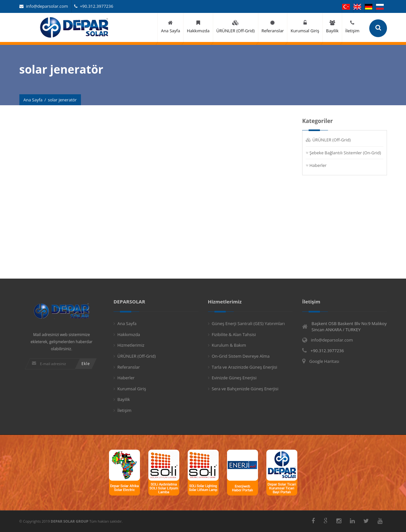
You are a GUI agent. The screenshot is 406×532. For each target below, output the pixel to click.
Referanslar (129, 367)
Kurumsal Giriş (132, 389)
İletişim (124, 410)
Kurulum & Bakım (229, 345)
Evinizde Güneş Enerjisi (234, 378)
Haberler (318, 165)
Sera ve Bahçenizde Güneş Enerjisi (245, 389)
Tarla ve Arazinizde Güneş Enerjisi (245, 367)
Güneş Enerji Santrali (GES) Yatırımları (248, 323)
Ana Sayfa (33, 100)
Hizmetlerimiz (131, 345)
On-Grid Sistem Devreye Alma (241, 356)
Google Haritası (324, 361)
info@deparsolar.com (44, 6)
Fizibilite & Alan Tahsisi (234, 334)
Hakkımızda (129, 334)
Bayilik (124, 399)
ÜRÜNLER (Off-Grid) (332, 140)
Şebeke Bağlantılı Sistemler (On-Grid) (345, 153)
